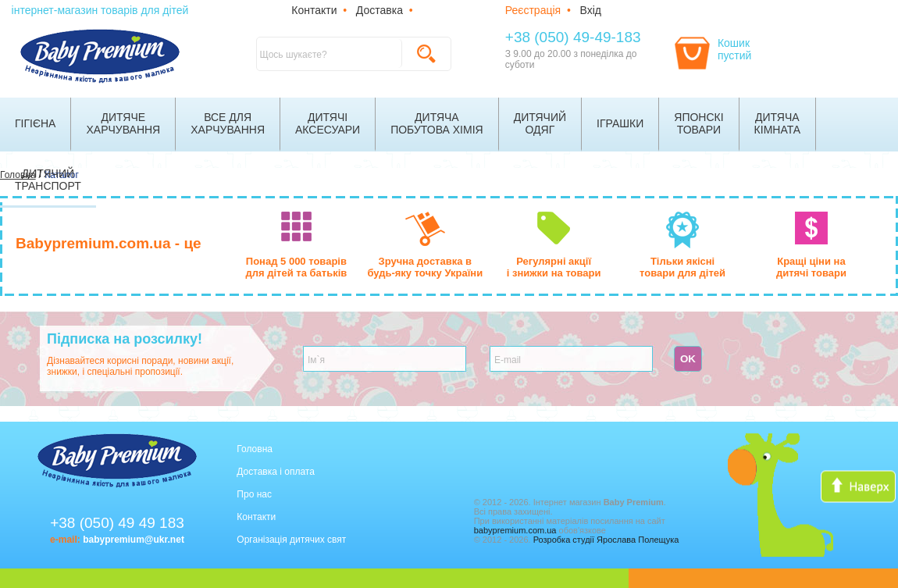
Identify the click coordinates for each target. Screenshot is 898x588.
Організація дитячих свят (291, 540)
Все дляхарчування (228, 123)
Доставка (380, 10)
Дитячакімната (778, 123)
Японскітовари (698, 123)
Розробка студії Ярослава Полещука (606, 540)
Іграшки (620, 123)
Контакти (314, 10)
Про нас (254, 494)
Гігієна (35, 123)
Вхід (591, 10)
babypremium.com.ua (515, 530)
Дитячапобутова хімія (437, 123)
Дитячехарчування (123, 123)
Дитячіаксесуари (328, 123)
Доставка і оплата (276, 472)
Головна (255, 449)
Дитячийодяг (540, 123)
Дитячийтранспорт (48, 180)
